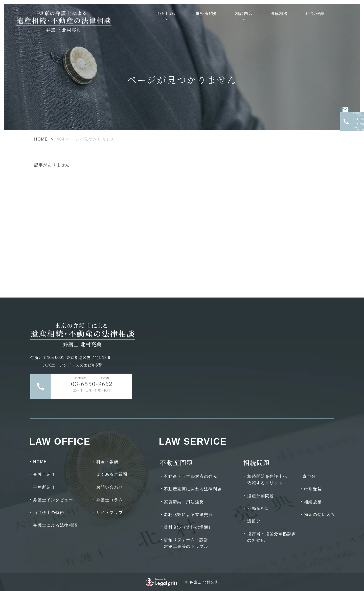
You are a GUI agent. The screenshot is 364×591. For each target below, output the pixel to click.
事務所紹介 (207, 14)
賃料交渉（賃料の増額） (188, 527)
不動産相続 (258, 508)
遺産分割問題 (261, 496)
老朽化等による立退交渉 (188, 515)
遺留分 (254, 521)
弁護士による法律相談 (55, 525)
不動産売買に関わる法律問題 (193, 489)
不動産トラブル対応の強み (190, 476)
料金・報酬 (107, 462)
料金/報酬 (315, 14)
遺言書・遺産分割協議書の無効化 (272, 537)
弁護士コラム (110, 500)
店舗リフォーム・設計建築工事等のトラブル (186, 543)
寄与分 (309, 476)
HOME (41, 139)
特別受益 (313, 489)
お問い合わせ (110, 487)
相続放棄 (313, 502)
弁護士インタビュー (53, 500)
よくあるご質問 (112, 474)
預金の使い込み (320, 515)
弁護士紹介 (167, 14)
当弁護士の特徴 (49, 513)
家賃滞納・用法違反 (184, 502)
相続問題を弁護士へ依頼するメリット (267, 480)
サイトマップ (110, 513)
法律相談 (279, 14)
